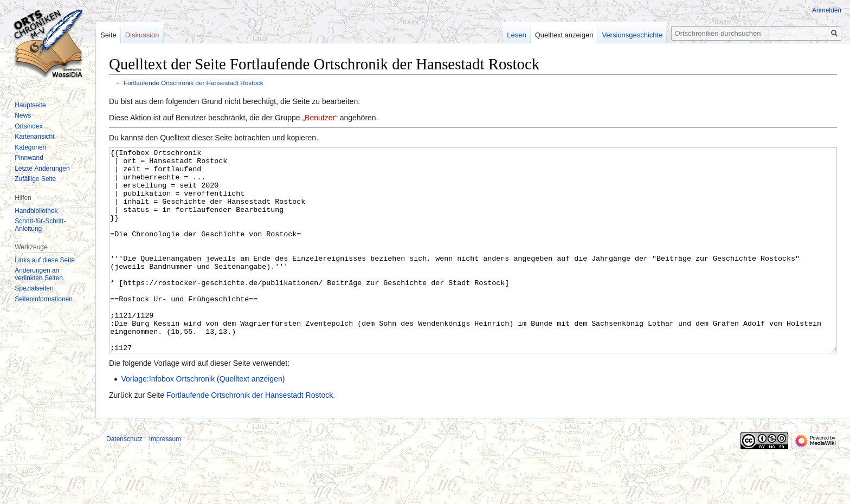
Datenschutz (124, 480)
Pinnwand (29, 158)
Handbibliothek (36, 211)
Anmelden (827, 10)
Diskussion (142, 35)
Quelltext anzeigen (251, 419)
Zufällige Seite (35, 179)
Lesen (516, 35)
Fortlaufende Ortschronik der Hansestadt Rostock (194, 83)
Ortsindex (28, 126)
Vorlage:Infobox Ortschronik (168, 419)
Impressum (165, 480)
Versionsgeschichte (632, 35)
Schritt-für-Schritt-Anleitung (40, 225)
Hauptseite (30, 105)
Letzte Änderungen (42, 169)
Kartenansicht (34, 137)
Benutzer (320, 118)
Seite (108, 35)
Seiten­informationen (44, 299)
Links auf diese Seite (45, 260)
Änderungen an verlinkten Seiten (39, 274)
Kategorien (30, 147)
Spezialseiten (34, 288)
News (23, 115)
